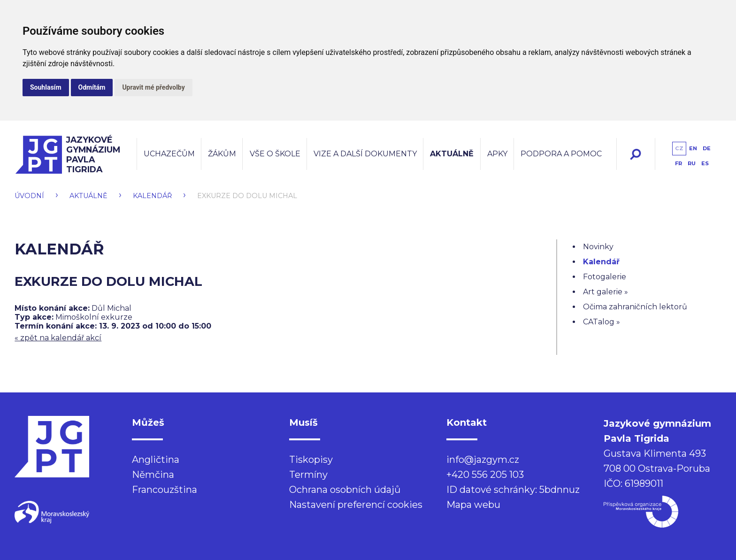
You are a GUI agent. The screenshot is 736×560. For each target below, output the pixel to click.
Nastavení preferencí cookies (356, 505)
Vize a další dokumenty (365, 154)
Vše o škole (275, 154)
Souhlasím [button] (46, 87)
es (705, 163)
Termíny (308, 475)
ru (692, 163)
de (707, 148)
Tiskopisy (311, 460)
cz (679, 148)
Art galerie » (606, 292)
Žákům (222, 154)
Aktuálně (452, 154)
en (693, 148)
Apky (497, 154)
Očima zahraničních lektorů (635, 307)
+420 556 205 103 (485, 475)
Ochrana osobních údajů (345, 490)
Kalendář (152, 196)
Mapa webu (473, 505)
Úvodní (29, 196)
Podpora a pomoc (561, 154)
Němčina (153, 475)
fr (678, 163)
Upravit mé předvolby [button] (153, 87)
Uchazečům (169, 154)
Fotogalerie (605, 277)
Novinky (598, 247)
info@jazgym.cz (483, 460)
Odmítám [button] (92, 87)
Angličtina (156, 460)
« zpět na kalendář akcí (58, 338)
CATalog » (602, 322)
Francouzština (165, 490)
